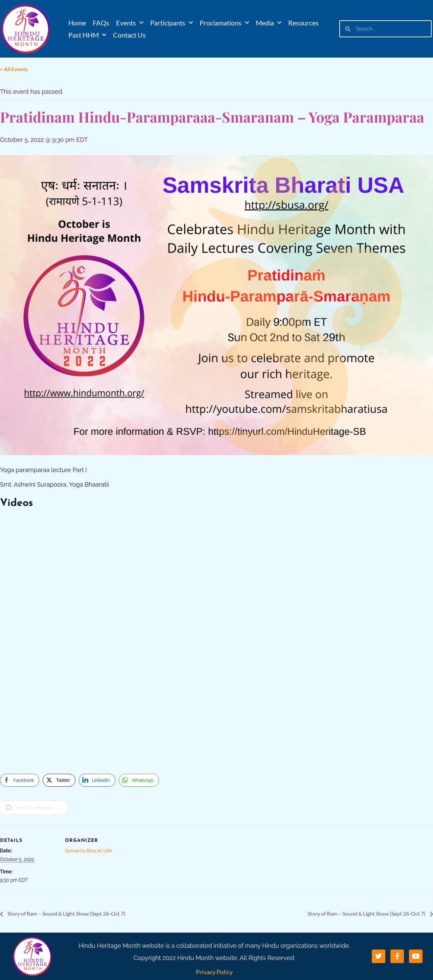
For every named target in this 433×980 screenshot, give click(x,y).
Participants (172, 23)
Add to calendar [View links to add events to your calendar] (35, 808)
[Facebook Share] (20, 780)
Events (130, 23)
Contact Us (129, 35)
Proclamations (224, 23)
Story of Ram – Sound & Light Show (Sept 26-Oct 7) (66, 913)
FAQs (101, 23)
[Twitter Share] (59, 780)
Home (77, 23)
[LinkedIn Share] (97, 780)
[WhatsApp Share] (139, 780)
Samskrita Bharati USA (89, 850)
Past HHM (87, 35)
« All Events (14, 69)
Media (269, 23)
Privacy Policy (214, 972)
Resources (303, 23)
